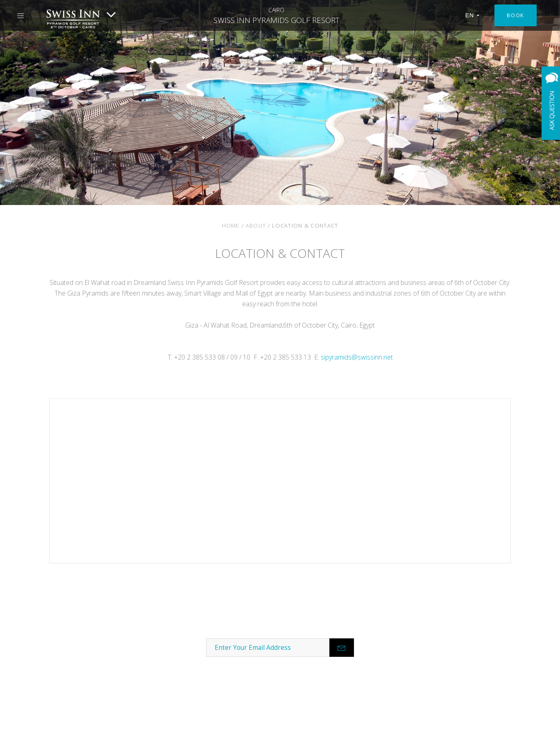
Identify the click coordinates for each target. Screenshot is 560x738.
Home (231, 225)
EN (473, 15)
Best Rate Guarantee (93, 687)
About (256, 225)
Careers (93, 654)
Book (516, 15)
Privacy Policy (501, 726)
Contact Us (94, 638)
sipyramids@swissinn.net (357, 357)
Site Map (541, 726)
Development (94, 671)
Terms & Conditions (445, 726)
